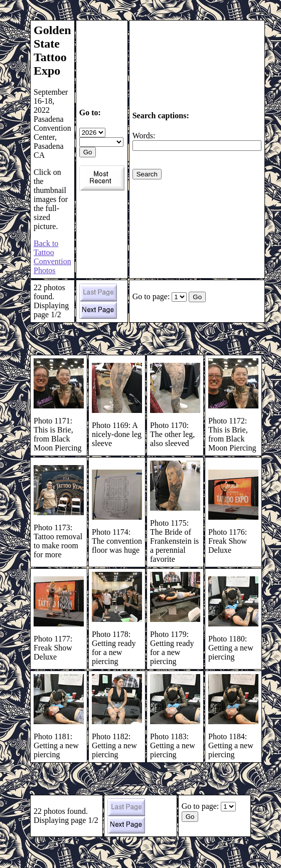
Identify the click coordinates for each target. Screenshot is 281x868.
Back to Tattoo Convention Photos (52, 257)
